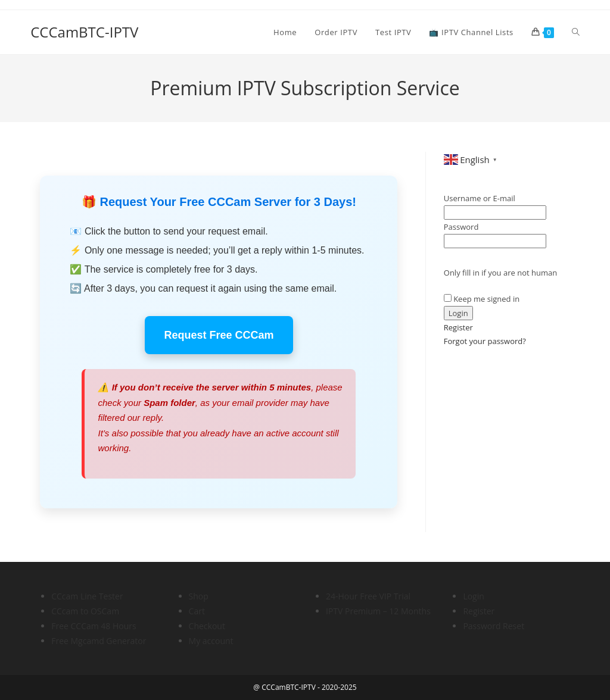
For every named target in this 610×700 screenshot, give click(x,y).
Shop (199, 596)
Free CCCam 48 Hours (94, 626)
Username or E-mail (480, 198)
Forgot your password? (485, 341)
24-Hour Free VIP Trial (368, 596)
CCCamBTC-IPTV (84, 32)
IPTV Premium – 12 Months (378, 611)
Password (461, 227)
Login (473, 596)
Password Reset (494, 626)
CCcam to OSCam (85, 611)
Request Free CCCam (219, 335)
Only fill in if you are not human (500, 273)
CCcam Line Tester (87, 596)
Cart (197, 611)
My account (211, 641)
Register (458, 327)
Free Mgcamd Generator (99, 641)
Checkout (207, 626)
